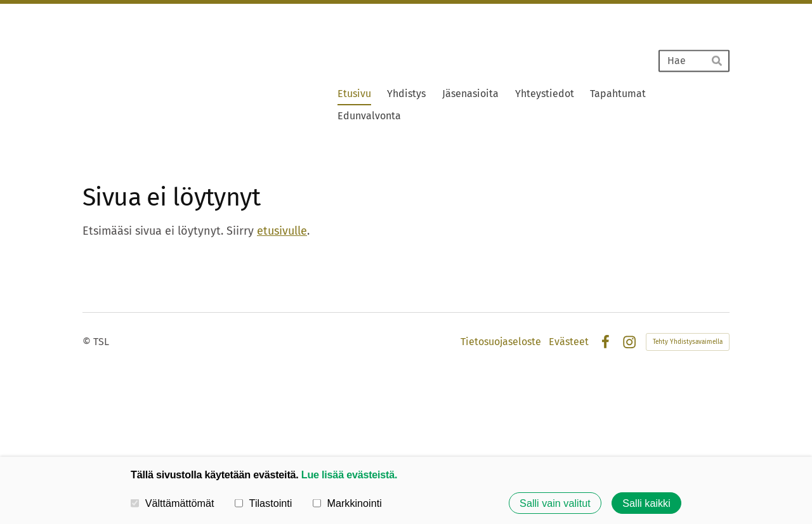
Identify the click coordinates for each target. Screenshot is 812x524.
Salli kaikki (646, 503)
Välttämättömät (173, 503)
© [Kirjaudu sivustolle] (88, 342)
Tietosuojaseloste (501, 342)
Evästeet (569, 342)
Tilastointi (263, 503)
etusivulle (282, 231)
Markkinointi (347, 503)
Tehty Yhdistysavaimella (688, 342)
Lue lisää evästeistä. (349, 475)
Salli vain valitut (555, 503)
